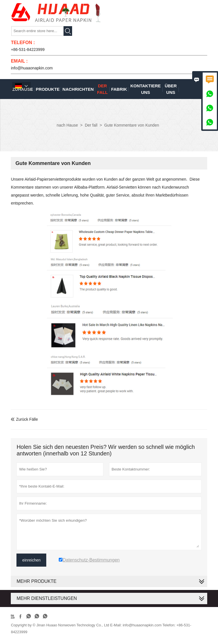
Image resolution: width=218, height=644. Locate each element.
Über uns (171, 89)
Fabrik (119, 89)
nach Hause (67, 125)
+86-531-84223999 (28, 49)
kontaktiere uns (145, 89)
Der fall (102, 89)
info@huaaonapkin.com (32, 68)
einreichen (31, 560)
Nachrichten (78, 89)
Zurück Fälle (24, 419)
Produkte (48, 89)
